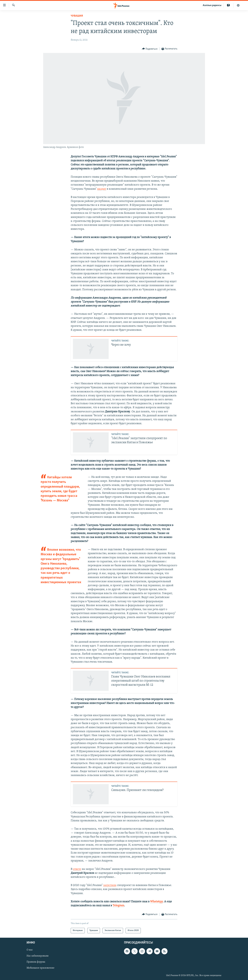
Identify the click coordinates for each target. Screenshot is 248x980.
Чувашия (77, 16)
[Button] (150, 49)
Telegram (118, 906)
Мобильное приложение (40, 968)
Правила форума (36, 962)
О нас (30, 950)
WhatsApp (156, 902)
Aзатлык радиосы (212, 5)
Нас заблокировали (38, 956)
